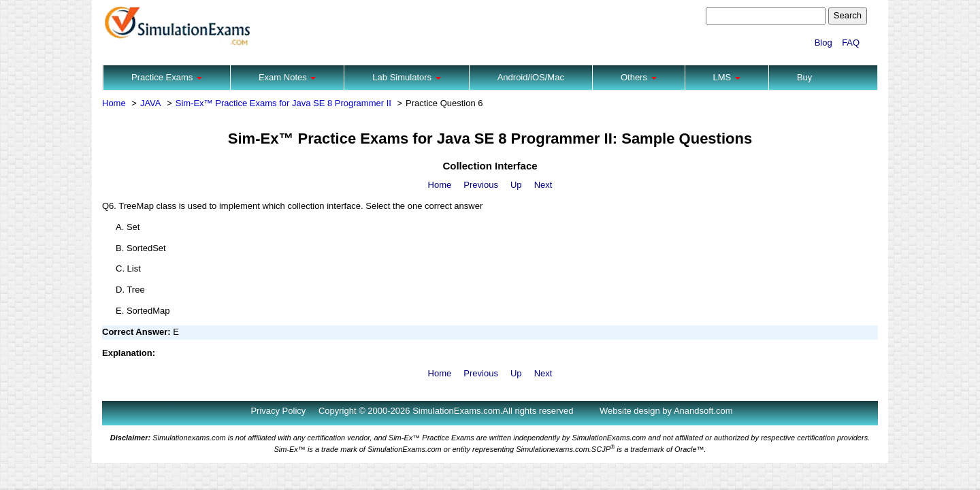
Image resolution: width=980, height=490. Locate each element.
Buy (804, 77)
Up (516, 185)
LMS (727, 77)
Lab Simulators (406, 77)
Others (639, 77)
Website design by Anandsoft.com (666, 411)
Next (543, 185)
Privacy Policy (278, 411)
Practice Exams (167, 77)
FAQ (851, 43)
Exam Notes (287, 77)
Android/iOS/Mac (531, 77)
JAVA (151, 103)
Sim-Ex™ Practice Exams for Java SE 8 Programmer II (283, 103)
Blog (823, 43)
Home (114, 103)
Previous (481, 185)
